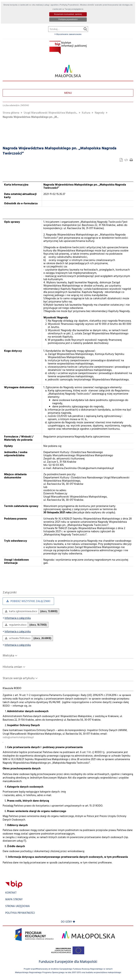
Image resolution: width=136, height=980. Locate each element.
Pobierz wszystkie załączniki (26, 602)
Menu (68, 93)
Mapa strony (14, 900)
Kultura (86, 113)
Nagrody (100, 113)
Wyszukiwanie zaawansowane (68, 34)
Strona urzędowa (18, 906)
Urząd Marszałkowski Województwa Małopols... (50, 113)
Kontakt (11, 893)
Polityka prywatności (68, 19)
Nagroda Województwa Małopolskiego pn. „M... (31, 117)
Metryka (8, 656)
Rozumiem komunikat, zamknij (68, 14)
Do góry (68, 922)
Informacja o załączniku (17, 618)
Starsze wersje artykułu (19, 678)
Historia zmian (12, 667)
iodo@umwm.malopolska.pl (18, 738)
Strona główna (11, 113)
